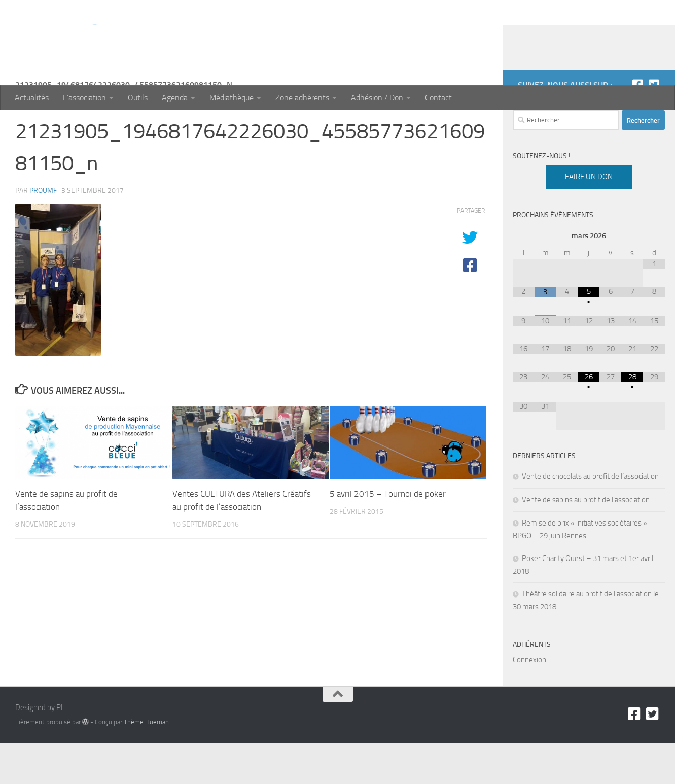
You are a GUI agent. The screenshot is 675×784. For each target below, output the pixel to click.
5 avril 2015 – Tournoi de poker (388, 534)
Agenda (175, 98)
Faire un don (589, 217)
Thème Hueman (146, 762)
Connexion (529, 700)
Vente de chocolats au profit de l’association (590, 517)
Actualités (32, 98)
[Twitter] (654, 125)
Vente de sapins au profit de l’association (586, 540)
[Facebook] (637, 125)
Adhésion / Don (377, 98)
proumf (43, 231)
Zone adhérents (302, 98)
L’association (84, 98)
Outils (138, 98)
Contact (438, 98)
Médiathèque (232, 98)
